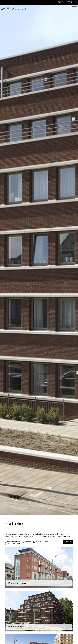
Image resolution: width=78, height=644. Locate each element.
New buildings (42, 542)
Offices (28, 542)
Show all (68, 542)
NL (75, 2)
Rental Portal (65, 2)
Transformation (14, 544)
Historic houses (14, 542)
